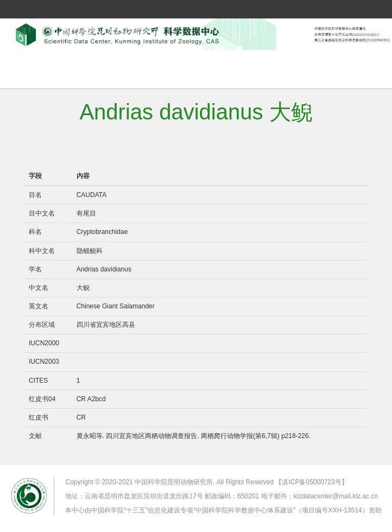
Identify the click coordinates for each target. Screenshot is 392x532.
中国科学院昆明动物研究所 (174, 482)
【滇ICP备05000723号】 (311, 482)
